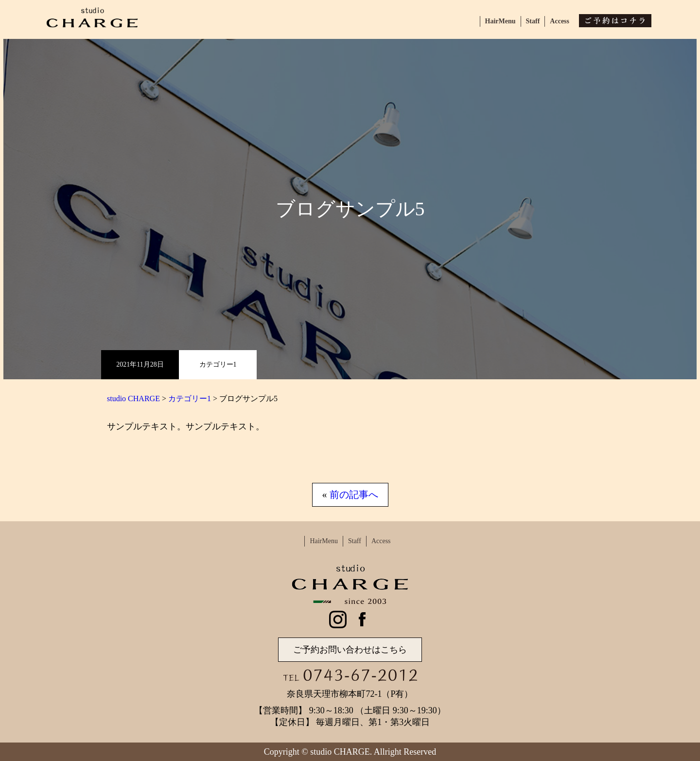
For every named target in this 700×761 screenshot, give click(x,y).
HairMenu (500, 21)
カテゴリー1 (218, 364)
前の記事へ (354, 495)
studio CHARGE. (341, 752)
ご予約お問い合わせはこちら (350, 650)
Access (560, 21)
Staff (533, 21)
